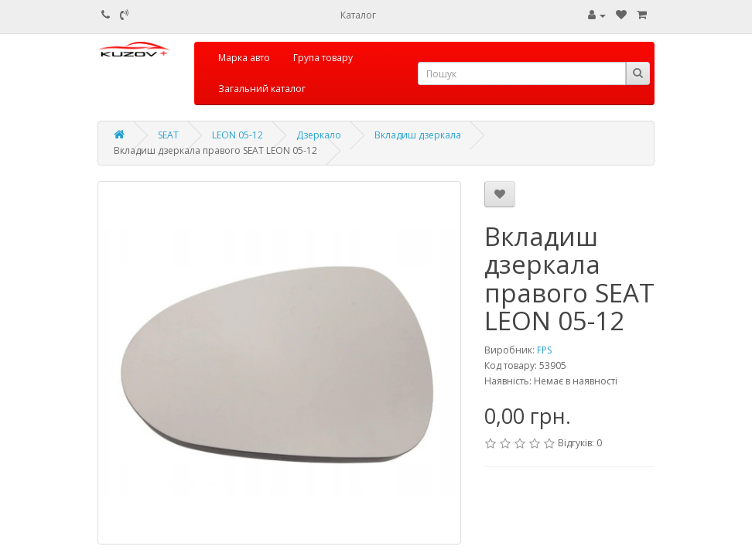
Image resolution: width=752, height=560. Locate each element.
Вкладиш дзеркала (418, 135)
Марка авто (244, 58)
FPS (544, 350)
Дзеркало (319, 135)
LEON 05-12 (238, 135)
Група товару (323, 58)
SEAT (168, 135)
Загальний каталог (262, 89)
